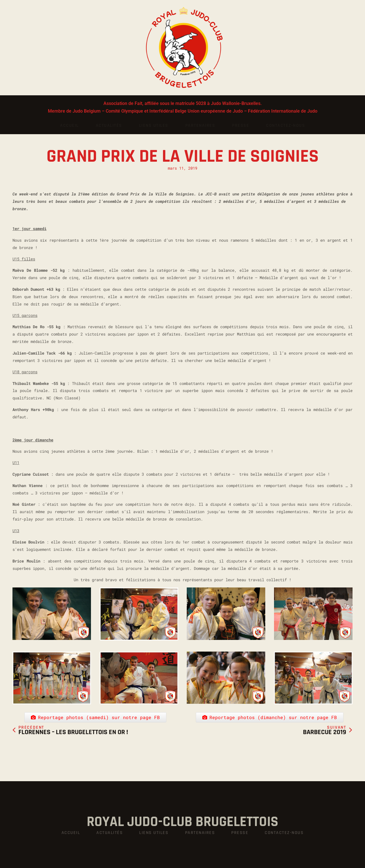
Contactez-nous (286, 126)
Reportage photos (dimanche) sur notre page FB (270, 708)
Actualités (109, 126)
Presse (241, 126)
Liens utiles (154, 126)
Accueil (69, 126)
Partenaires (200, 126)
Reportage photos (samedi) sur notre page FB (95, 708)
